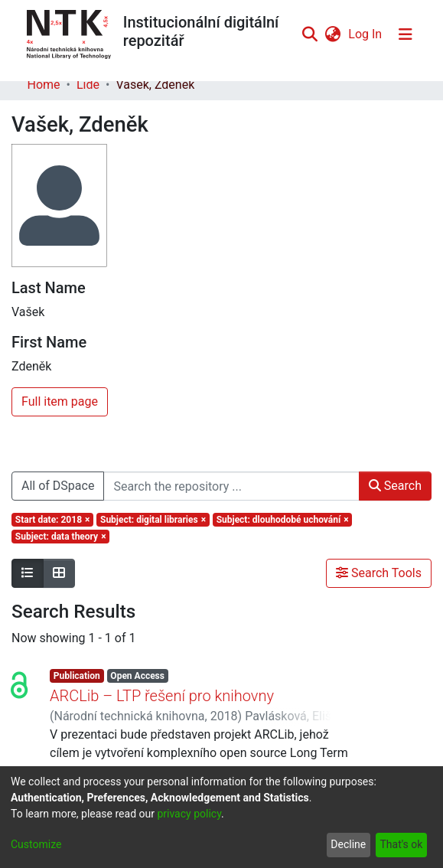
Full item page (60, 401)
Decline (348, 844)
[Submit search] (310, 34)
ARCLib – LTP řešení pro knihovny (162, 696)
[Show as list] (28, 573)
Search (395, 486)
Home (44, 85)
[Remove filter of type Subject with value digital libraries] (153, 520)
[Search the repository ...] (231, 486)
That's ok (401, 844)
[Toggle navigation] (406, 34)
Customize (36, 844)
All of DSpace (58, 486)
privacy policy (189, 814)
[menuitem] (333, 34)
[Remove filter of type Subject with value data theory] (60, 537)
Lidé (88, 85)
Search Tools (379, 573)
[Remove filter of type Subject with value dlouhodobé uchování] (283, 520)
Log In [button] (366, 34)
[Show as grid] (59, 573)
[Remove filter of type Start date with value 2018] (52, 520)
